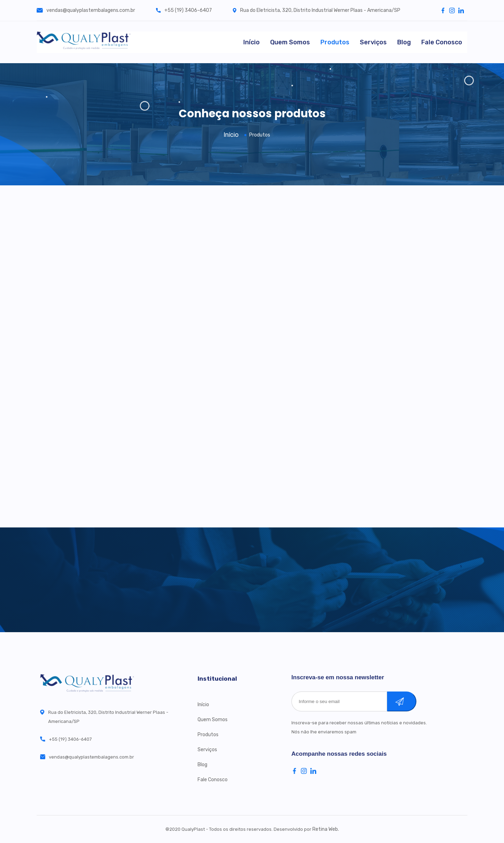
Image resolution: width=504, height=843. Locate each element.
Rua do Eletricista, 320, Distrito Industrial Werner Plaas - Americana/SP (317, 10)
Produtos (335, 42)
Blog (404, 42)
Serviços (373, 42)
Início (251, 42)
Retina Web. (326, 829)
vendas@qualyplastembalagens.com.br (86, 10)
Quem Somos (290, 42)
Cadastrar (409, 701)
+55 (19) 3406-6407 (184, 10)
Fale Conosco (442, 42)
